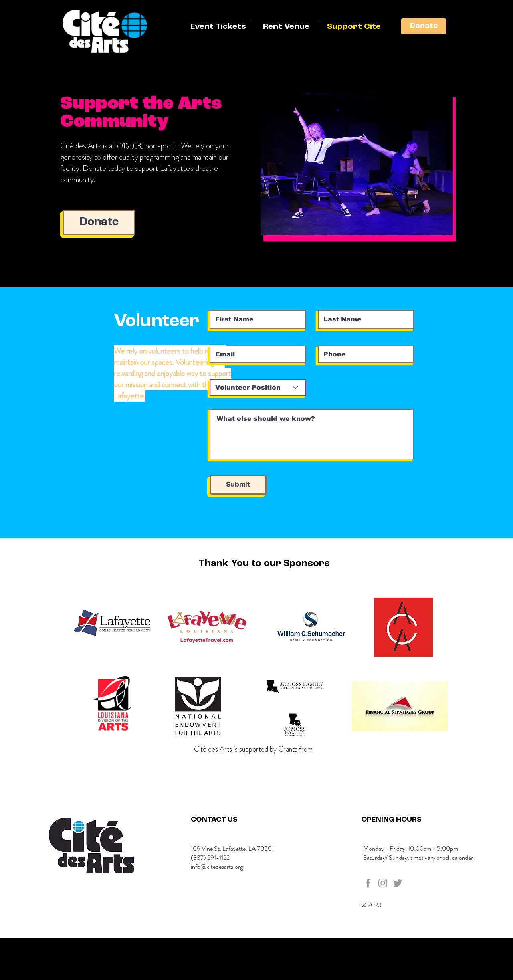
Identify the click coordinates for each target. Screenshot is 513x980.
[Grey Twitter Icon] (398, 883)
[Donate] (424, 26)
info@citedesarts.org (217, 866)
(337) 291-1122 (210, 858)
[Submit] (238, 485)
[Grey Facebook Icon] (368, 883)
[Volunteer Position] (258, 388)
